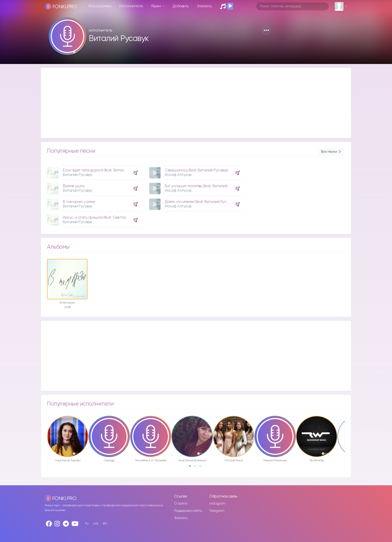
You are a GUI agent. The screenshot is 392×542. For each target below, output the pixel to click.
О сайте (181, 504)
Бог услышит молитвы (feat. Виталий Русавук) (204, 186)
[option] (94, 194)
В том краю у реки (79, 202)
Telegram (217, 511)
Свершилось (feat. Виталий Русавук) (196, 170)
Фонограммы (100, 6)
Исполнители (131, 6)
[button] (266, 30)
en (105, 523)
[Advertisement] (191, 103)
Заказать (204, 6)
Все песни (331, 152)
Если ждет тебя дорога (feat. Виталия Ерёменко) (105, 170)
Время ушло (74, 186)
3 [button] (202, 468)
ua (95, 523)
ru (87, 523)
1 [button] (191, 468)
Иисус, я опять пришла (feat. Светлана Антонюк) (105, 218)
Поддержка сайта (188, 511)
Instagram (217, 504)
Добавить (181, 6)
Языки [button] (156, 6)
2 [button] (197, 468)
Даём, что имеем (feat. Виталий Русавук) (200, 202)
